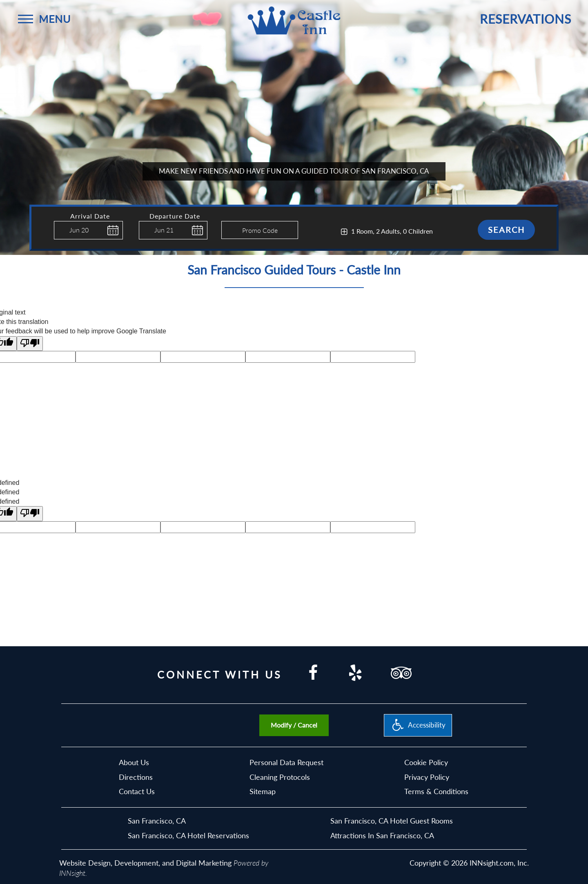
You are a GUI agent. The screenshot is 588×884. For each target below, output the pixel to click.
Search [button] (506, 230)
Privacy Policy (427, 777)
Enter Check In (56, 243)
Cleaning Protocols (280, 777)
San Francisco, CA (157, 821)
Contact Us (137, 791)
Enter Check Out (141, 244)
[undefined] (30, 514)
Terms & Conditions (436, 791)
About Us (134, 762)
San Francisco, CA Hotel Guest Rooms (392, 821)
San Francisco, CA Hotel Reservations (188, 835)
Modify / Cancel (294, 725)
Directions (136, 777)
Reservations (526, 19)
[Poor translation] (30, 344)
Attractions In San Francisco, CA (382, 835)
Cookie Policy (426, 762)
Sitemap (263, 791)
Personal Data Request (286, 762)
